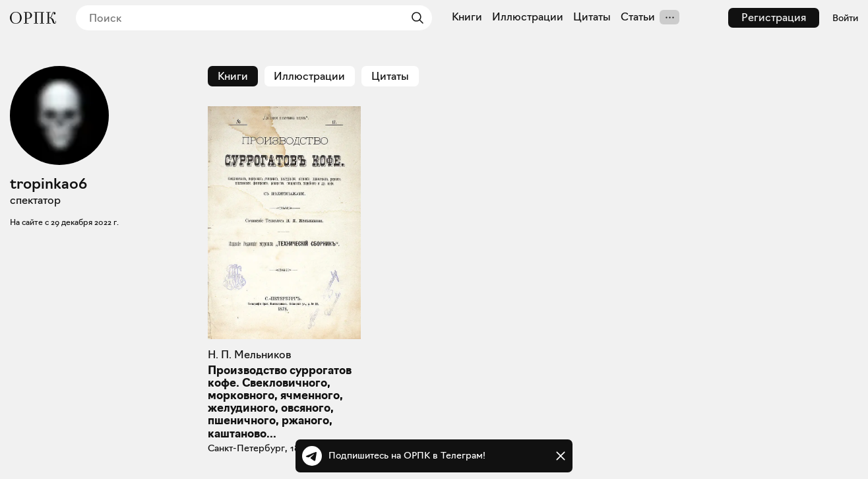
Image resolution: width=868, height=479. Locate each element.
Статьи (638, 17)
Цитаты (592, 17)
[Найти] (414, 18)
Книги (467, 17)
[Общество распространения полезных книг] (33, 18)
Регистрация (774, 17)
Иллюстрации (528, 17)
